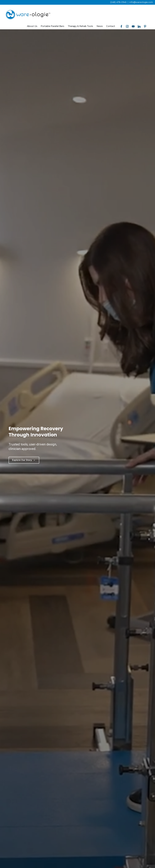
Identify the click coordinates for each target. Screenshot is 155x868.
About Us (32, 26)
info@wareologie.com (141, 2)
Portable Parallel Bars (52, 26)
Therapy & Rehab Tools (80, 26)
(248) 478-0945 (118, 2)
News (100, 26)
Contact (111, 26)
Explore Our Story (24, 460)
